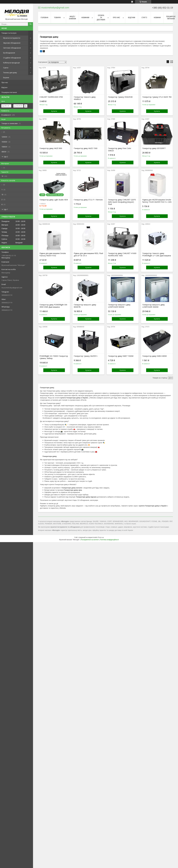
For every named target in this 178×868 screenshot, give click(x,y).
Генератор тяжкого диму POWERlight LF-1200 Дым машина (157, 255)
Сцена (6, 68)
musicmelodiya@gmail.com (12, 288)
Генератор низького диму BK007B (85, 306)
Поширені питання (9, 92)
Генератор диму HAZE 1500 (86, 148)
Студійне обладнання (12, 58)
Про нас (5, 82)
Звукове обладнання (12, 43)
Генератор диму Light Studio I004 (54, 200)
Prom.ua (101, 537)
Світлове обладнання (12, 48)
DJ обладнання (9, 53)
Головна (44, 17)
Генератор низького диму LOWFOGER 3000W (153, 306)
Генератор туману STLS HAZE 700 (157, 97)
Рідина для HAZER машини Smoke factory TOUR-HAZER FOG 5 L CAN (157, 201)
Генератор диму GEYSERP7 (154, 148)
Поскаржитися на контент (90, 540)
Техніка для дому (10, 73)
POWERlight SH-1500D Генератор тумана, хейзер (54, 357)
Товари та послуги (9, 33)
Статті (144, 17)
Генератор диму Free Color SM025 (120, 150)
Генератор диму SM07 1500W (121, 356)
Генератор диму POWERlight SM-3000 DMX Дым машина (54, 306)
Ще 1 (6, 209)
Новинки (85, 17)
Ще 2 (6, 157)
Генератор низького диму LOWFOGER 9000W (119, 306)
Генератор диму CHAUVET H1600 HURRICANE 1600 (122, 255)
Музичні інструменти (12, 38)
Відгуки (4, 87)
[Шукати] (30, 24)
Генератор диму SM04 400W (155, 356)
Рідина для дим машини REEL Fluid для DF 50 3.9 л (88, 255)
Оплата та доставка (101, 17)
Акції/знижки (72, 18)
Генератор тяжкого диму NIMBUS (85, 98)
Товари (57, 17)
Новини (157, 17)
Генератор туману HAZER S (86, 356)
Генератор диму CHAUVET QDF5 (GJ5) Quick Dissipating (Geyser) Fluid (122, 202)
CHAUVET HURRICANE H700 (51, 97)
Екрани (6, 77)
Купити (54, 111)
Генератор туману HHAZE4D (120, 97)
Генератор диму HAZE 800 (51, 148)
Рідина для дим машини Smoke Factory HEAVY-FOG (53, 255)
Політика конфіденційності (109, 540)
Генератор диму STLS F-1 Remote (88, 200)
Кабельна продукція (11, 63)
